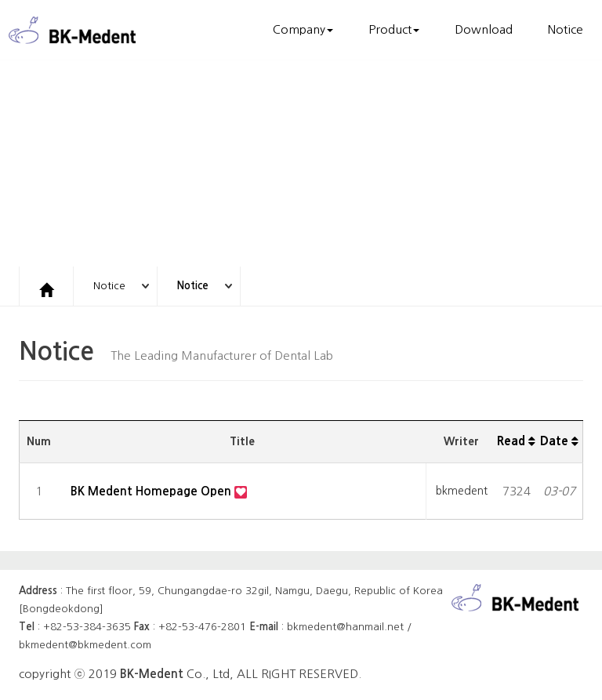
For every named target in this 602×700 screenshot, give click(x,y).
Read (516, 441)
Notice (566, 29)
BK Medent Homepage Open (152, 491)
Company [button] (303, 29)
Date (559, 441)
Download (484, 29)
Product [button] (394, 29)
